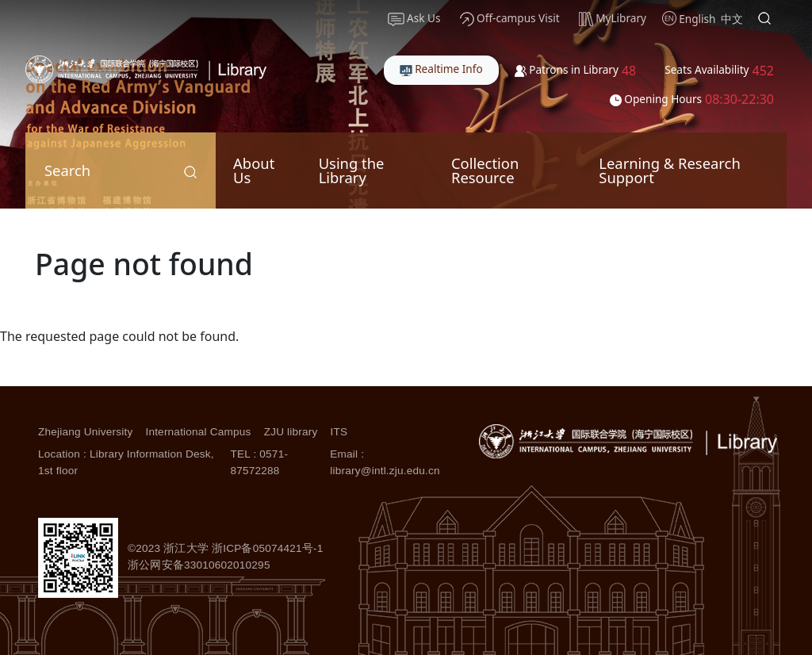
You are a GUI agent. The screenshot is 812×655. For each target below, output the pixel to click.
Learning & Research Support (669, 170)
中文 (732, 19)
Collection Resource (485, 170)
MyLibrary (613, 18)
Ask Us (414, 18)
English (697, 19)
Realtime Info (441, 69)
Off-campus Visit (510, 18)
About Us (254, 170)
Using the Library (352, 170)
